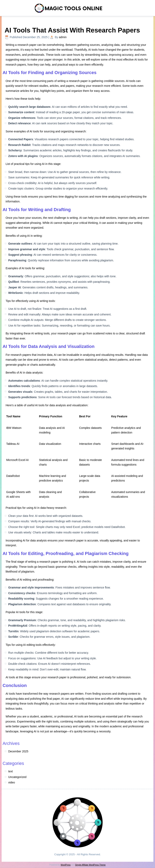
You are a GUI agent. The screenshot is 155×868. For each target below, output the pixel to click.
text (11, 771)
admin (63, 37)
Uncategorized (17, 777)
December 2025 (18, 751)
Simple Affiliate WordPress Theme (90, 865)
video (12, 782)
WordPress (65, 865)
